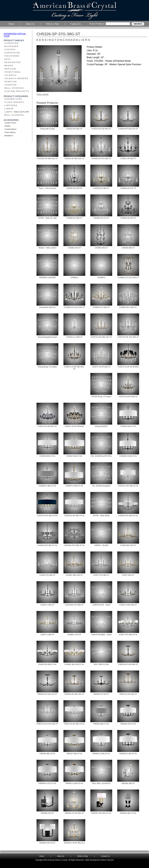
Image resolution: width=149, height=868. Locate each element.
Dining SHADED (101, 426)
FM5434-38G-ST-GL (101, 724)
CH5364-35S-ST (101, 248)
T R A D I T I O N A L (12, 72)
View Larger (43, 94)
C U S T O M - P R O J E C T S (17, 91)
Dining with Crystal (47, 129)
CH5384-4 (74, 278)
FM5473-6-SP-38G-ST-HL (74, 724)
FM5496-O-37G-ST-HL (47, 783)
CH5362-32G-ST (74, 248)
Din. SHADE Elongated (101, 486)
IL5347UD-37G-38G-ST (74, 605)
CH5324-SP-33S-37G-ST (128, 129)
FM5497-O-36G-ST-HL (74, 783)
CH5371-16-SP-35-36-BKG (128, 367)
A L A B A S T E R (11, 43)
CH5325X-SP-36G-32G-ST (48, 159)
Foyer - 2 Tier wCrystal (48, 188)
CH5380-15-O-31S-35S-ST (74, 307)
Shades (7, 126)
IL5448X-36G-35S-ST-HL (74, 664)
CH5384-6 (101, 278)
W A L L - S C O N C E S (14, 88)
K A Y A (7, 59)
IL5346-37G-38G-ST (47, 575)
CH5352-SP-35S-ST (74, 188)
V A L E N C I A (10, 75)
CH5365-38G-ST (128, 248)
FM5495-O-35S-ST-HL (128, 754)
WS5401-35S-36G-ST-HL (101, 813)
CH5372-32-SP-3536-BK (74, 426)
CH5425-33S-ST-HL (128, 426)
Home (42, 856)
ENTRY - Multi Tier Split (47, 218)
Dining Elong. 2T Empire (47, 367)
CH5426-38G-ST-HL (48, 456)
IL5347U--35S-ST (47, 605)
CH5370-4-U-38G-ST (74, 337)
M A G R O (9, 66)
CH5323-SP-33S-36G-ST (101, 129)
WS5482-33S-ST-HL (47, 843)
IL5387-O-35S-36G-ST (128, 605)
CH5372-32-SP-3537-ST (47, 426)
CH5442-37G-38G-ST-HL (128, 516)
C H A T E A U (10, 50)
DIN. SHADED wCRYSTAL (101, 456)
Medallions (9, 136)
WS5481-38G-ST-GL (128, 813)
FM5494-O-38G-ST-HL (101, 754)
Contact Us (105, 856)
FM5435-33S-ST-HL (128, 724)
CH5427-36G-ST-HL (74, 456)
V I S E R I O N (10, 85)
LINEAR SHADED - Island (101, 635)
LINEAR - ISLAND (101, 545)
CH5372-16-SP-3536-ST (128, 397)
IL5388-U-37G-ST (74, 635)
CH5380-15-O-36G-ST (101, 307)
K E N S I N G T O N (12, 62)
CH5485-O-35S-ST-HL (128, 456)
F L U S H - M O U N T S (14, 102)
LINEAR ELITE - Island (101, 605)
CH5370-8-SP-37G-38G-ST (128, 337)
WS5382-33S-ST (48, 813)
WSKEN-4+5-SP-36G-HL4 (74, 843)
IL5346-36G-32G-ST (128, 545)
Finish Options (10, 132)
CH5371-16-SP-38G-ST (101, 367)
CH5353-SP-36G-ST (101, 188)
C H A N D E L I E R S (13, 99)
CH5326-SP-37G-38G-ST (101, 159)
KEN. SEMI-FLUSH (101, 664)
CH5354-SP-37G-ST (128, 188)
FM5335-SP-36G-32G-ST (74, 694)
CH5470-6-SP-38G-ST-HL (74, 516)
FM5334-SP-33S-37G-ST (47, 694)
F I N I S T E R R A (12, 56)
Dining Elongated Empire (48, 337)
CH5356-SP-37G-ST (101, 218)
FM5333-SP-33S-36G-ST (128, 664)
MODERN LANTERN (48, 278)
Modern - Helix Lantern (47, 248)
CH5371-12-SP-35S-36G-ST (74, 368)
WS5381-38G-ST (128, 783)
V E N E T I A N (10, 82)
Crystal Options (10, 129)
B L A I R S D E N (11, 46)
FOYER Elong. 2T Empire (101, 397)
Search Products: (97, 24)
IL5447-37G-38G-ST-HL (128, 635)
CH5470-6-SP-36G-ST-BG (47, 516)
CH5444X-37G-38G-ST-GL (74, 545)
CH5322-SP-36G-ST (74, 129)
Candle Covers (10, 123)
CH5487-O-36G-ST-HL (74, 486)
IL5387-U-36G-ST (47, 635)
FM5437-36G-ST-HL (74, 754)
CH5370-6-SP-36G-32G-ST (101, 337)
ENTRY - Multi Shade (101, 516)
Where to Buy (83, 856)
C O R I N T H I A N (12, 53)
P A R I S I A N (10, 69)
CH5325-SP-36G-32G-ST (74, 159)
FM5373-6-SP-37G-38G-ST (47, 724)
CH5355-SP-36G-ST (74, 218)
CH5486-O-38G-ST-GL (48, 486)
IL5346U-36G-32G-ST (74, 575)
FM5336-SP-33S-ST (101, 694)
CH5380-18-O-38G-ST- (128, 307)
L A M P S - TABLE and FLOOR (17, 112)
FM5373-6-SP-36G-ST (128, 694)
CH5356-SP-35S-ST (128, 218)
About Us (61, 856)
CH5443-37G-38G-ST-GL (47, 545)
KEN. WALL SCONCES (101, 783)
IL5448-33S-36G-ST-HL (48, 664)
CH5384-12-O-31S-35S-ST (128, 278)
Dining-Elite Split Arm (48, 307)
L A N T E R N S (11, 105)
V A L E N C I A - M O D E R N (16, 78)
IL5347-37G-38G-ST (101, 575)
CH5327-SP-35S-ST (128, 159)
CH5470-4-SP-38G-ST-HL (128, 486)
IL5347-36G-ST (128, 575)
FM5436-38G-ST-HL (48, 754)
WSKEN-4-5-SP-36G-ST (74, 813)
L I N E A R (9, 109)
